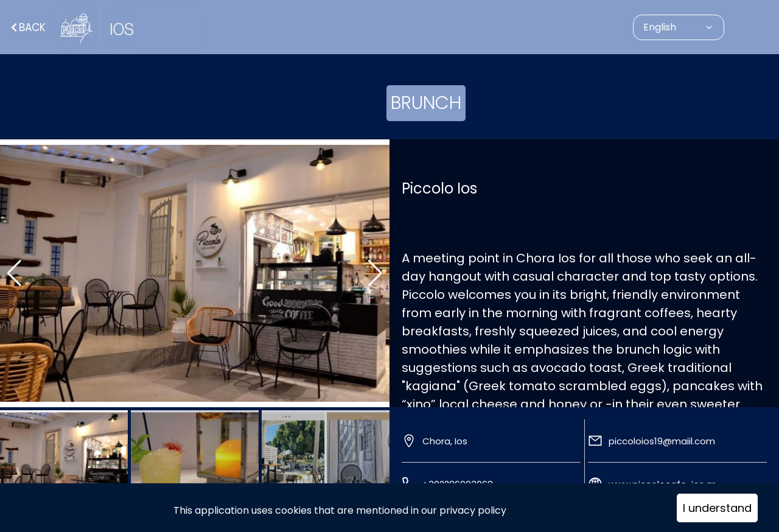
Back (27, 27)
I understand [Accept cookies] (717, 508)
